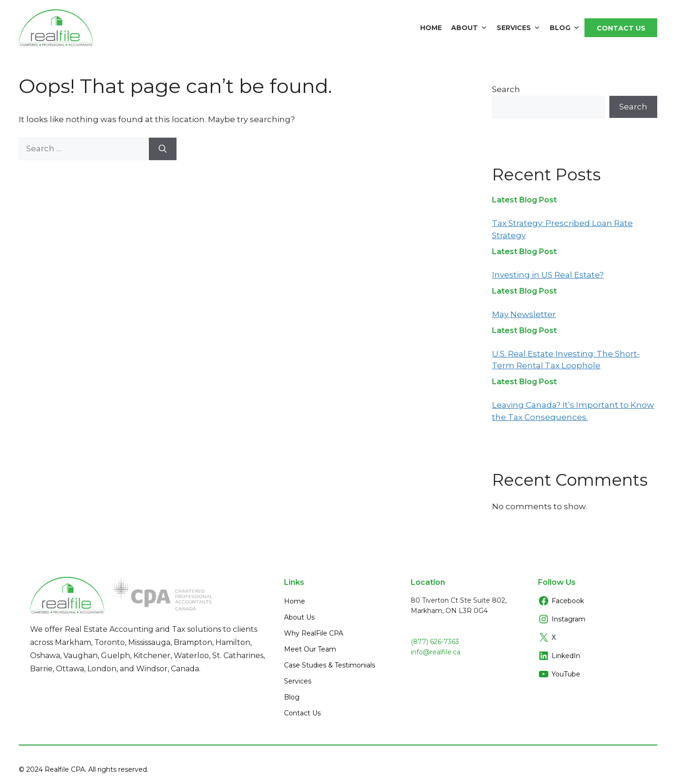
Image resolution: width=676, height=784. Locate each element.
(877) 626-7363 (435, 642)
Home (431, 28)
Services (519, 28)
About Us (299, 617)
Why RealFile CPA (314, 633)
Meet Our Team (310, 649)
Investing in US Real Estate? (548, 275)
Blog (565, 28)
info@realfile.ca (436, 652)
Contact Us (621, 28)
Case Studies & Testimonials (330, 665)
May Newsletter (524, 314)
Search (506, 89)
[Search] (163, 149)
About (469, 28)
